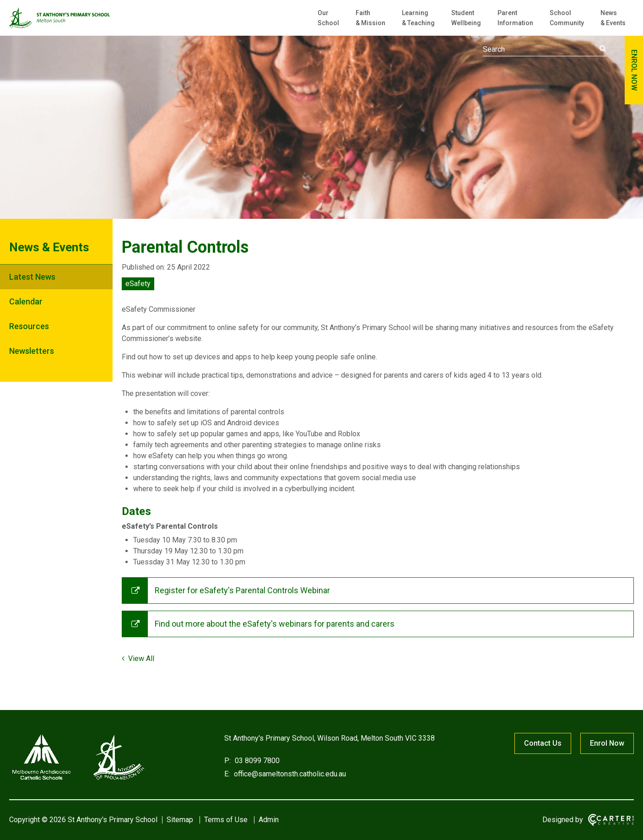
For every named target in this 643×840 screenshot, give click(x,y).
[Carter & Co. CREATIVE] (611, 820)
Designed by (563, 820)
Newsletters (32, 351)
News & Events (613, 18)
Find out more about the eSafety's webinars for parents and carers (275, 624)
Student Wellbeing (466, 18)
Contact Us (543, 743)
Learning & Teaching (418, 18)
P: (227, 761)
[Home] (78, 780)
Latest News (32, 277)
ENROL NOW (634, 70)
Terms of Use (226, 820)
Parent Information (515, 18)
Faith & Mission (370, 18)
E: (227, 774)
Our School (328, 18)
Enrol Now (607, 743)
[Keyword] (545, 49)
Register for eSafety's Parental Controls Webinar (242, 590)
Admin (269, 820)
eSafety (138, 284)
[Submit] (603, 49)
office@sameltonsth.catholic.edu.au (289, 774)
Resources (29, 326)
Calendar (26, 301)
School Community (567, 18)
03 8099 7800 (256, 761)
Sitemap (180, 820)
